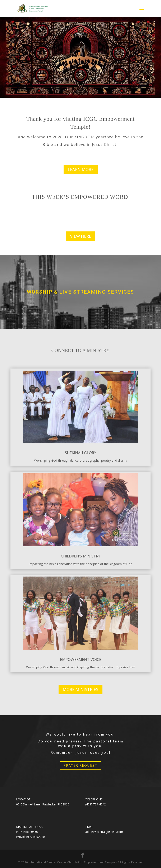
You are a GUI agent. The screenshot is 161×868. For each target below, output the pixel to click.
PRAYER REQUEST (80, 765)
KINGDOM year (90, 137)
